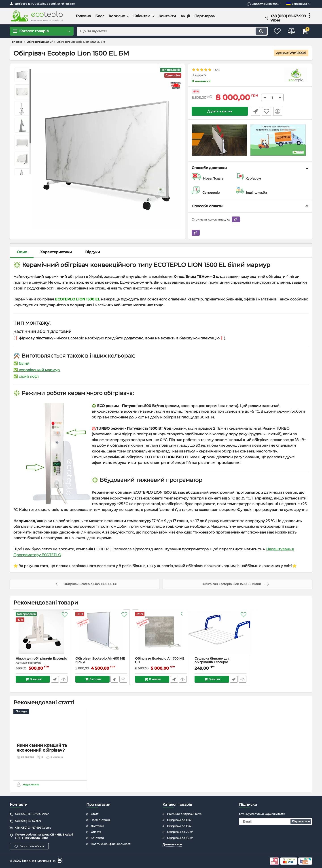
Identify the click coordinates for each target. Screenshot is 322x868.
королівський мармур (39, 370)
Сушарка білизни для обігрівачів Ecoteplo (221, 662)
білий (24, 364)
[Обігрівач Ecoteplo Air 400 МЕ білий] (101, 634)
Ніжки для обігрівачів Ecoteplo (42, 661)
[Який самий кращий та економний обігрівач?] (50, 736)
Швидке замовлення (254, 111)
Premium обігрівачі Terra (184, 814)
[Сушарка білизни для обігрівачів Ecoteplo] (221, 634)
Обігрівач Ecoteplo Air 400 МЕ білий (101, 662)
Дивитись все (172, 844)
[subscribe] (276, 821)
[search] (169, 31)
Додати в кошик (220, 111)
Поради (21, 712)
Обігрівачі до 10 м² (180, 820)
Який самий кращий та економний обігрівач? (42, 770)
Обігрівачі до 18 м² (180, 826)
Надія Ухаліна (31, 785)
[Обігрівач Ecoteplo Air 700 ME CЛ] (161, 634)
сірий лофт (29, 376)
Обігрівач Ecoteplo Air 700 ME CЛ (161, 662)
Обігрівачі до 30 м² (180, 838)
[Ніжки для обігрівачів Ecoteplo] (42, 634)
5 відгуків (199, 75)
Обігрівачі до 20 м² (180, 832)
